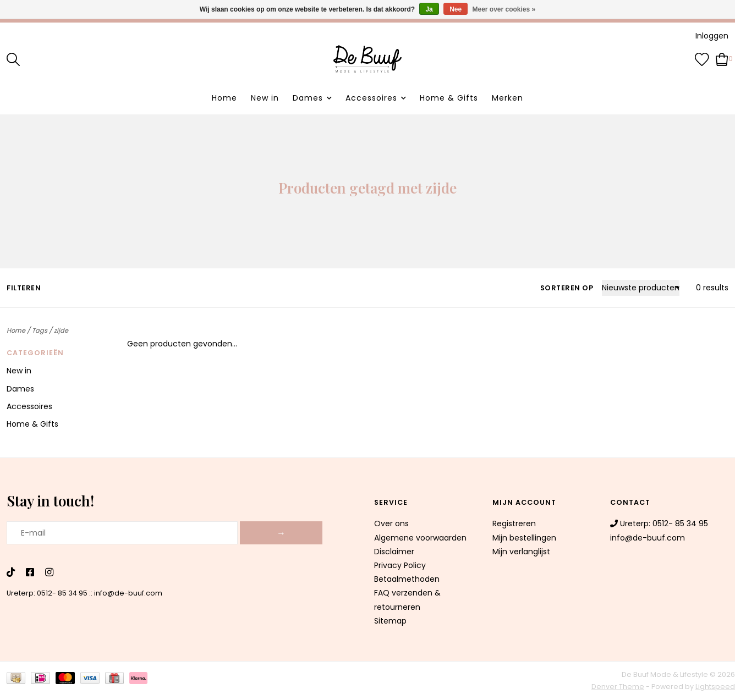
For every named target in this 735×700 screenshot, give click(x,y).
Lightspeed (715, 687)
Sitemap (390, 621)
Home (224, 98)
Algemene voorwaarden (420, 538)
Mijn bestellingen (524, 538)
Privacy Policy (400, 565)
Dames (308, 98)
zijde (61, 330)
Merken (508, 98)
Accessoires (371, 98)
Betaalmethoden (407, 579)
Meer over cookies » (504, 9)
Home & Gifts (449, 98)
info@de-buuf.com (128, 593)
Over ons (391, 523)
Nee (456, 9)
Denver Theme (618, 687)
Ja (429, 9)
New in (265, 98)
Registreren (514, 523)
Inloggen (712, 36)
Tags (40, 330)
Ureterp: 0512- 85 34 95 (47, 593)
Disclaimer (394, 552)
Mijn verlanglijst (521, 552)
